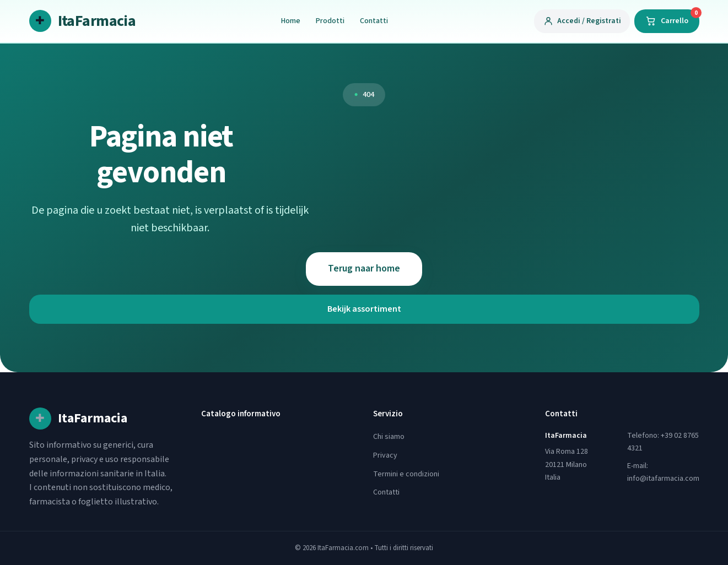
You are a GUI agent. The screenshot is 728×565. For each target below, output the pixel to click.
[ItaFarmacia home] (83, 21)
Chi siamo (389, 437)
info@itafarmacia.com (663, 479)
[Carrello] (667, 21)
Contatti (374, 21)
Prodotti (330, 21)
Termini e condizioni (406, 474)
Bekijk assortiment (364, 309)
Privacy (385, 455)
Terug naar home (364, 268)
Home (291, 21)
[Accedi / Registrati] (582, 21)
